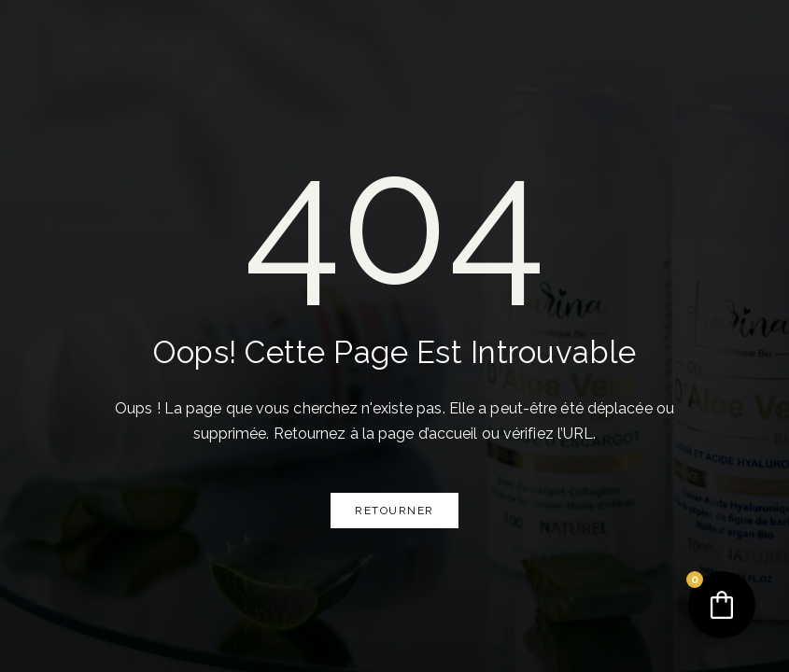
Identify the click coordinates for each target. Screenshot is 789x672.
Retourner (394, 511)
